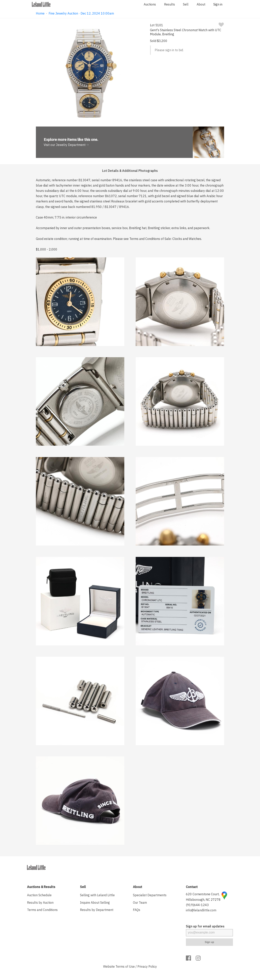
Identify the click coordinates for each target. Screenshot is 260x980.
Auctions (150, 4)
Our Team (140, 903)
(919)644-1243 (197, 905)
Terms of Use (125, 966)
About (201, 4)
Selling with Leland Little (97, 895)
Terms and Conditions (42, 910)
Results (170, 4)
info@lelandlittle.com (201, 910)
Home (40, 13)
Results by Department (97, 910)
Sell (186, 4)
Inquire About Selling (95, 903)
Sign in (218, 4)
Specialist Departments (150, 895)
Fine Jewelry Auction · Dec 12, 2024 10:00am (81, 13)
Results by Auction (40, 903)
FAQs (137, 910)
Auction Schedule (39, 895)
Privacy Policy (147, 966)
